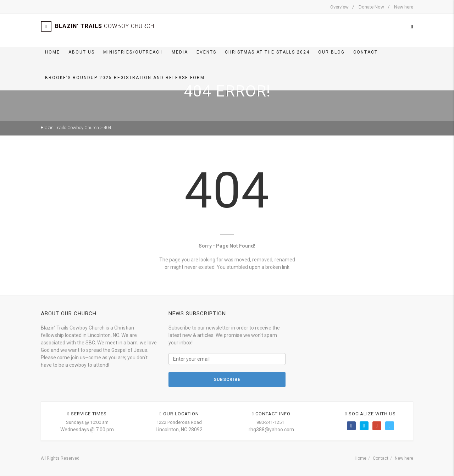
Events (206, 52)
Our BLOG (331, 52)
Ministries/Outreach (133, 52)
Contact (366, 52)
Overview (339, 7)
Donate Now (371, 7)
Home (52, 52)
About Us (82, 52)
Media (180, 52)
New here (404, 7)
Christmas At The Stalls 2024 (267, 52)
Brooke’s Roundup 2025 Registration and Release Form (125, 78)
